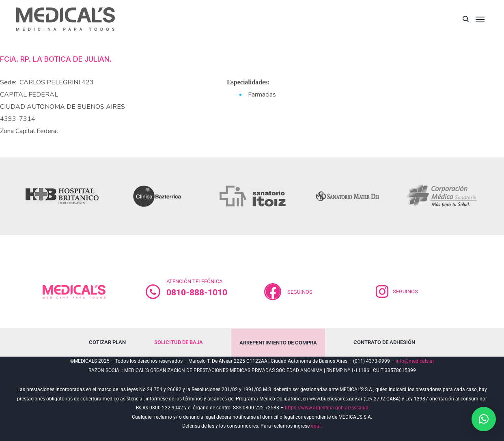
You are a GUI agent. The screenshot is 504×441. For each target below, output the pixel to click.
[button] (484, 419)
